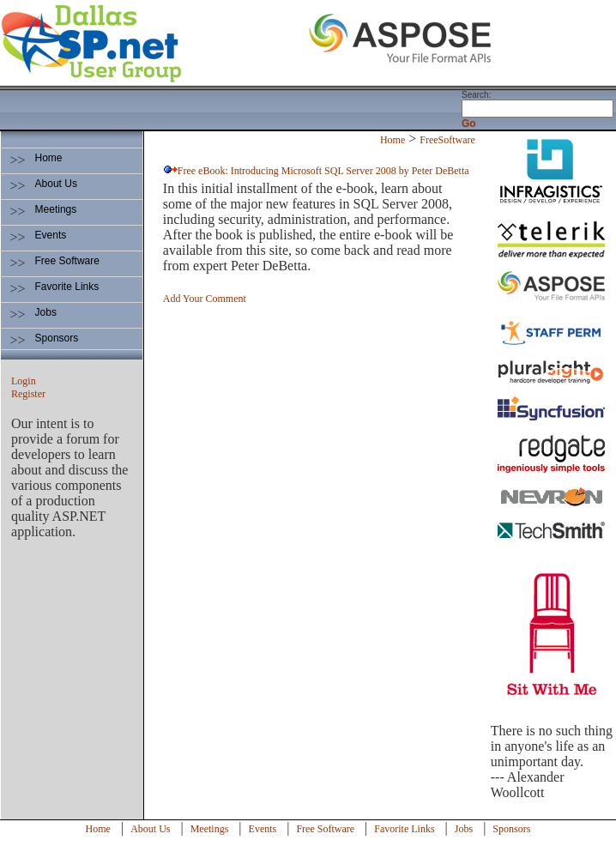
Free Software (67, 261)
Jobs (46, 312)
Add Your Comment (205, 299)
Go (469, 124)
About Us (56, 184)
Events (51, 235)
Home (49, 158)
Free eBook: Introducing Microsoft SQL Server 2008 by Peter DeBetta (323, 171)
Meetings (56, 209)
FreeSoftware (447, 140)
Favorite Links (67, 287)
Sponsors (57, 338)
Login (24, 381)
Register (28, 394)
